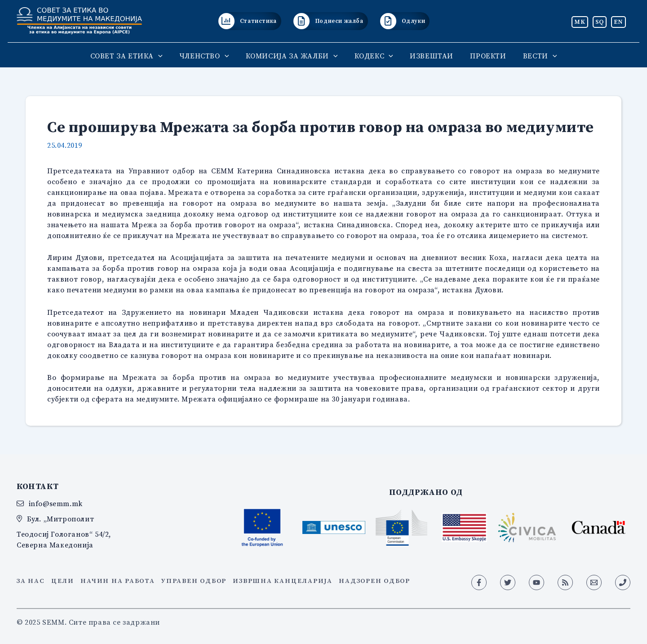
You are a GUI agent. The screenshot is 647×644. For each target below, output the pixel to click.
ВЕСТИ (533, 56)
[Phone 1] (623, 582)
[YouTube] (536, 582)
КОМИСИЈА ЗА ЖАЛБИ (294, 56)
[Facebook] (479, 582)
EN (618, 22)
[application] (165, 56)
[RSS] (565, 582)
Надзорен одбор (374, 581)
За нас (31, 581)
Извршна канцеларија (282, 581)
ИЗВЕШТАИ (429, 56)
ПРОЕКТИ (483, 56)
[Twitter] (508, 582)
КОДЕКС (374, 56)
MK (580, 22)
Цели (63, 581)
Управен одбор (194, 581)
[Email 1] (594, 582)
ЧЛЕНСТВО (208, 56)
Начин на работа (117, 581)
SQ (600, 22)
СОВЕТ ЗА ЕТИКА (133, 56)
